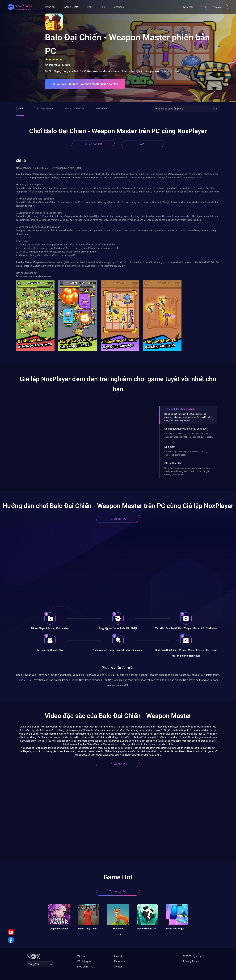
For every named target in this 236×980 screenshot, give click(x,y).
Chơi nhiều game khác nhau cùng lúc (185, 429)
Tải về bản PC (93, 144)
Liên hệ (118, 956)
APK (143, 144)
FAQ (90, 7)
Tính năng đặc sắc (44, 109)
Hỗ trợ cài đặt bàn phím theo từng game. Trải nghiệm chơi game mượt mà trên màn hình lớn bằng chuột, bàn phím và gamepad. (188, 417)
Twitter (118, 967)
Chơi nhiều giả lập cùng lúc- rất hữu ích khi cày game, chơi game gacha (186, 453)
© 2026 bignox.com (194, 956)
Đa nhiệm (170, 447)
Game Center (72, 7)
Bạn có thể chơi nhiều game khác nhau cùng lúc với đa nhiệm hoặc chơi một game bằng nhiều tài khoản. (189, 435)
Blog (102, 7)
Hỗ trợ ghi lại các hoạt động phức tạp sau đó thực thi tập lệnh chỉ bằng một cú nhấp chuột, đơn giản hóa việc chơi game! (187, 471)
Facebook (118, 7)
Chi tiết (20, 109)
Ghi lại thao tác (173, 463)
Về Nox (81, 956)
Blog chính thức (86, 967)
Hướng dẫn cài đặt (75, 109)
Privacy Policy (191, 961)
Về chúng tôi (84, 961)
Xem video (101, 109)
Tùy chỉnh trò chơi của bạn (179, 409)
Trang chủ (50, 7)
